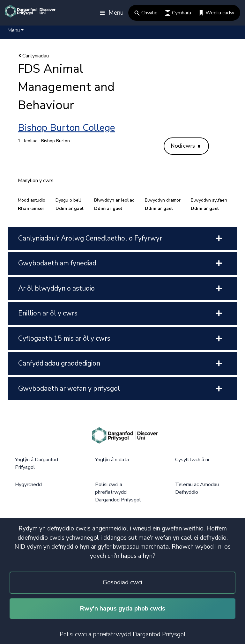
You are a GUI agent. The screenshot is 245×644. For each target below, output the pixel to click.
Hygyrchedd (28, 485)
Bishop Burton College (67, 128)
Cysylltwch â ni (192, 460)
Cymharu (178, 13)
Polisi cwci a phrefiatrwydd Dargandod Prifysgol (118, 492)
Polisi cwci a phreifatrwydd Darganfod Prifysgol (123, 634)
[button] (16, 30)
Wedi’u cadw (216, 13)
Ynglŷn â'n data (112, 460)
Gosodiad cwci (122, 582)
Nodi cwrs (185, 146)
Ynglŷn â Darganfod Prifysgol (37, 463)
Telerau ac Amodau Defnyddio (197, 488)
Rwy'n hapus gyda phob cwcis (123, 609)
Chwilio (146, 13)
